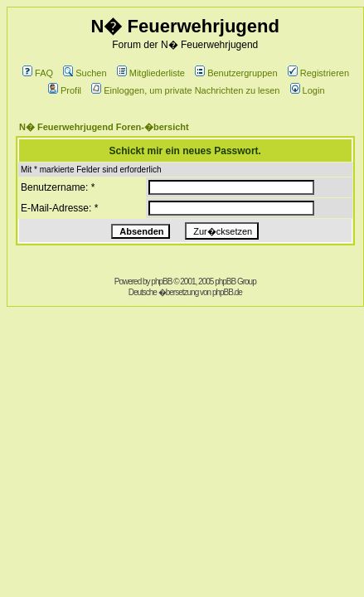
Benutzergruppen (236, 73)
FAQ (38, 73)
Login (308, 90)
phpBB (161, 282)
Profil (65, 90)
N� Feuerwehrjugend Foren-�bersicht (104, 127)
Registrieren (318, 73)
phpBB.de (227, 292)
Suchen (85, 73)
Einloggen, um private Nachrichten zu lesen (185, 90)
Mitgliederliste (151, 73)
